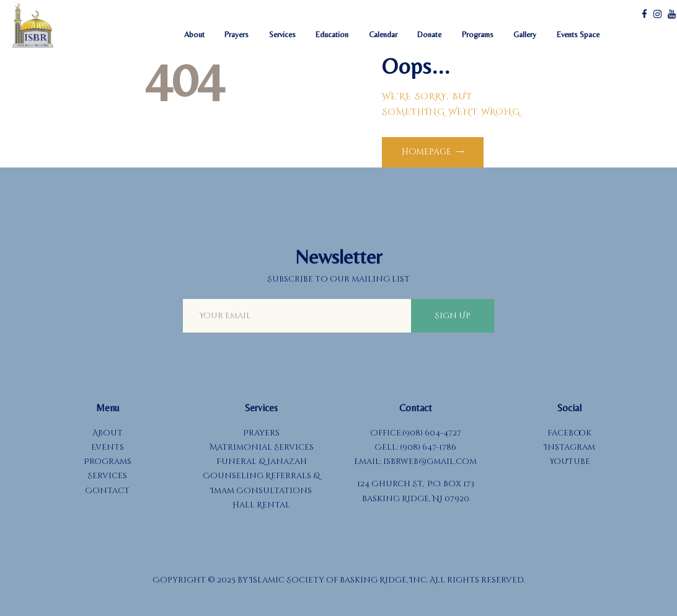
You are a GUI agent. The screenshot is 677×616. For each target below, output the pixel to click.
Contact (107, 491)
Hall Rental (261, 505)
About (108, 433)
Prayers (261, 433)
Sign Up (453, 316)
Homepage (427, 152)
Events (108, 447)
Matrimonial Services (262, 447)
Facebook (569, 433)
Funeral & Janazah (262, 462)
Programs (108, 462)
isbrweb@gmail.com (430, 462)
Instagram (570, 447)
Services (107, 476)
